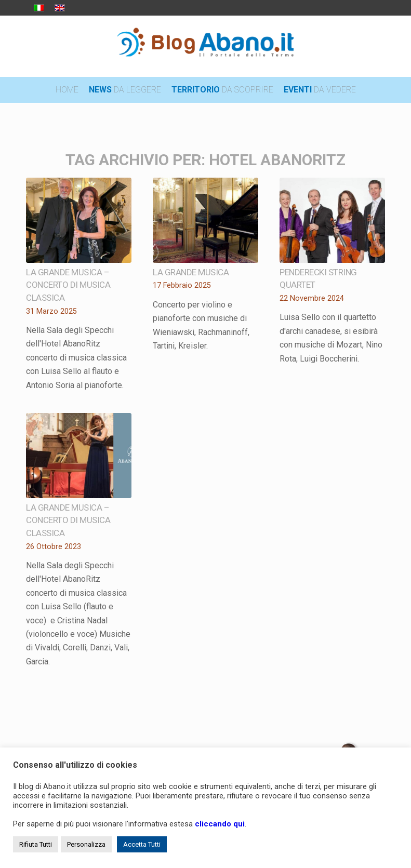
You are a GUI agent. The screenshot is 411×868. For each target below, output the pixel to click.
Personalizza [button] (86, 844)
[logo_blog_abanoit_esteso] (206, 46)
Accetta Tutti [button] (142, 844)
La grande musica (191, 272)
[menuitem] (67, 90)
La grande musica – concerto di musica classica (68, 285)
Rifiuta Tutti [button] (36, 844)
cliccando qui (220, 824)
